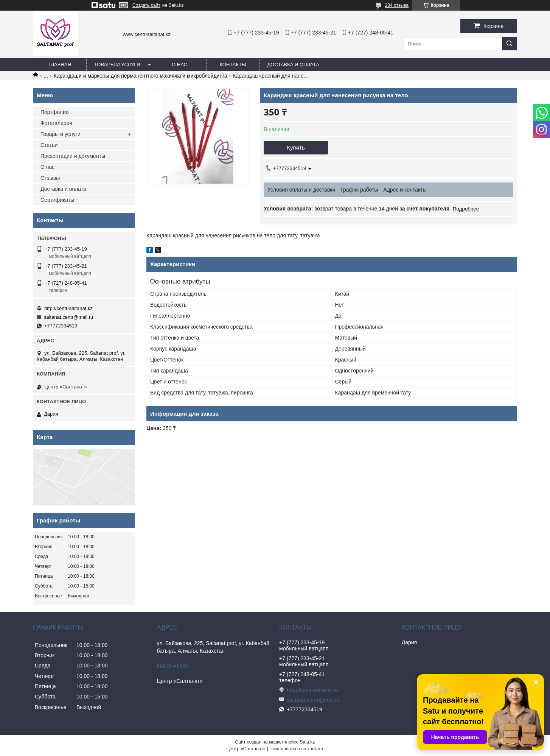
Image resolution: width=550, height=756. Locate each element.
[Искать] (510, 44)
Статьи (49, 145)
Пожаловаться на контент (296, 749)
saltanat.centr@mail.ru (68, 317)
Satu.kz (307, 742)
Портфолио (55, 112)
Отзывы (50, 178)
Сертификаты (57, 200)
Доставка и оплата (293, 65)
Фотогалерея (56, 123)
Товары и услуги (117, 65)
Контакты (233, 65)
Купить (296, 147)
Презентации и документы (73, 156)
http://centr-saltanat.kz (68, 308)
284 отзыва (397, 5)
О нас (179, 65)
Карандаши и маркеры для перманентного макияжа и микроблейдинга (141, 76)
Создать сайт (146, 5)
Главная (60, 65)
